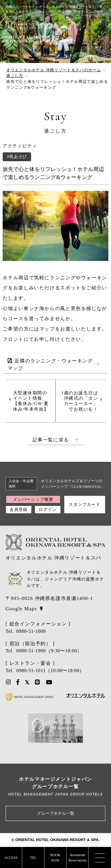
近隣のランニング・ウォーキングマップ (50, 364)
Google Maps (21, 609)
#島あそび (17, 157)
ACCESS (11, 858)
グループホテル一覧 (56, 813)
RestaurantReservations (78, 858)
